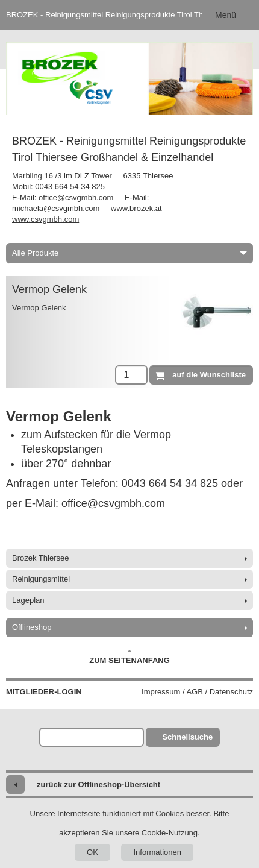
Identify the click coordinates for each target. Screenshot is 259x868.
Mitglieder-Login (44, 692)
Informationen (157, 852)
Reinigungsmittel (41, 579)
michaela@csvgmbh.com (56, 208)
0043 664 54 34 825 (70, 187)
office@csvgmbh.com (76, 197)
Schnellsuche (187, 737)
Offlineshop (32, 627)
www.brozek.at (136, 208)
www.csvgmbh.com (45, 219)
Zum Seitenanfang (129, 657)
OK (92, 852)
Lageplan (28, 600)
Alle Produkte (129, 253)
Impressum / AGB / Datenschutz (197, 692)
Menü (226, 15)
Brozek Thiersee (40, 558)
